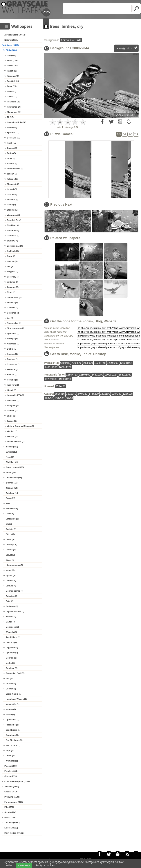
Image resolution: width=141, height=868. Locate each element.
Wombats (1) (12, 761)
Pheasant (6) (13, 184)
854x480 (61, 386)
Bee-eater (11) (14, 138)
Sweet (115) (11, 452)
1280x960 (113, 363)
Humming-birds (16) (17, 122)
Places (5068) (11, 766)
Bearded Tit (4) (14, 220)
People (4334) (11, 771)
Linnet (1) (12, 390)
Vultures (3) (12, 282)
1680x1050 (125, 375)
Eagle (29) (12, 86)
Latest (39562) (11, 828)
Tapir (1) (10, 750)
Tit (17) (10, 117)
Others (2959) (11, 776)
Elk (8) (9, 524)
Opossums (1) (12, 720)
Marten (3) (11, 622)
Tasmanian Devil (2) (15, 673)
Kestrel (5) (12, 189)
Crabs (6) (10, 539)
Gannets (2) (13, 308)
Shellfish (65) (12, 462)
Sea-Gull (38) (13, 81)
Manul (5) (10, 570)
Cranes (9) (12, 148)
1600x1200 (65, 367)
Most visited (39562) (14, 833)
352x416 (60, 394)
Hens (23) (12, 91)
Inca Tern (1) (13, 385)
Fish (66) (10, 457)
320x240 (71, 394)
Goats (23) (11, 472)
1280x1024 (126, 363)
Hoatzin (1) (12, 375)
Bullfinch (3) (13, 251)
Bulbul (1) (12, 349)
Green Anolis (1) (13, 694)
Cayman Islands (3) (15, 611)
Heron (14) (12, 127)
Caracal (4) (11, 581)
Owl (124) (11, 55)
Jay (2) (10, 318)
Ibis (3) (10, 266)
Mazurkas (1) (13, 400)
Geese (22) (12, 97)
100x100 (59, 398)
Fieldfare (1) (13, 369)
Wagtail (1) (12, 431)
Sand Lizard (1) (13, 730)
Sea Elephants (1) (14, 740)
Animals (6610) (12, 45)
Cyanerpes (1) (14, 364)
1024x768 (100, 363)
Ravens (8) (12, 163)
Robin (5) (11, 205)
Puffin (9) (11, 153)
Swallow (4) (12, 241)
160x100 (105, 394)
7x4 (136, 134)
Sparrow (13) (13, 133)
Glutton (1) (11, 684)
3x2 (125, 134)
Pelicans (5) (13, 200)
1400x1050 (51, 367)
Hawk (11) (12, 143)
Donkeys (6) (11, 545)
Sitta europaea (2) (15, 328)
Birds (78, 40)
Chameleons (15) (14, 478)
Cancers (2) (11, 642)
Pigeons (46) (13, 76)
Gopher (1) (11, 689)
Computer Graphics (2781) (17, 781)
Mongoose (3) (12, 627)
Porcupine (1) (12, 725)
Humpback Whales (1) (16, 699)
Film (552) (9, 807)
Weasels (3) (11, 632)
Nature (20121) (11, 40)
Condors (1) (13, 359)
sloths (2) (10, 663)
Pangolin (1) (13, 405)
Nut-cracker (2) (14, 323)
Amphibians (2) (13, 637)
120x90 (49, 398)
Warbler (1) (12, 436)
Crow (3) (11, 256)
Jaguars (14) (12, 488)
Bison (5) (10, 560)
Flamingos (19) (14, 112)
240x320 (82, 394)
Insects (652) (12, 447)
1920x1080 (51, 379)
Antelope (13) (12, 493)
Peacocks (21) (14, 102)
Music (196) (10, 817)
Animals (66, 40)
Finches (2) (12, 303)
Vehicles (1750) (12, 787)
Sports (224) (10, 812)
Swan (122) (12, 61)
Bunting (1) (12, 354)
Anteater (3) (11, 596)
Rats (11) (10, 503)
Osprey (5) (12, 194)
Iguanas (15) (12, 483)
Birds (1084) (11, 50)
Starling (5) (12, 210)
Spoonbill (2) (13, 333)
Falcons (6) (12, 179)
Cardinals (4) (13, 236)
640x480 (65, 363)
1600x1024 (111, 375)
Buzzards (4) (13, 230)
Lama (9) (10, 514)
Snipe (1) (11, 416)
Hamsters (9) (12, 508)
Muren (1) (10, 714)
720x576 (77, 363)
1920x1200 (65, 379)
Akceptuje (24, 865)
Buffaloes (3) (12, 606)
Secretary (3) (13, 277)
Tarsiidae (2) (12, 668)
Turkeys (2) (12, 339)
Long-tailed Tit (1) (15, 395)
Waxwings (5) (13, 215)
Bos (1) (9, 678)
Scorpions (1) (12, 735)
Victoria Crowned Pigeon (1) (20, 426)
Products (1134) (12, 797)
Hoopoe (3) (12, 261)
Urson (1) (10, 756)
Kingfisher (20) (14, 107)
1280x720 (72, 375)
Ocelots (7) (11, 529)
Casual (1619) (11, 792)
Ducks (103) (13, 66)
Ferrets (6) (11, 550)
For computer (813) (14, 802)
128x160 (116, 394)
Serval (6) (10, 555)
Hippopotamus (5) (14, 565)
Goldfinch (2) (13, 313)
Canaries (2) (13, 287)
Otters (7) (10, 534)
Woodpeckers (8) (15, 169)
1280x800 (85, 375)
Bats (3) (9, 601)
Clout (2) (11, 292)
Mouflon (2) (11, 658)
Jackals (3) (11, 617)
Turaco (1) (12, 421)
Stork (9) (11, 158)
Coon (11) (10, 498)
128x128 (128, 394)
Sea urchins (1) (13, 745)
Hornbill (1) (12, 380)
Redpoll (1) (12, 411)
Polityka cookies (45, 865)
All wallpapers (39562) (15, 35)
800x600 (88, 363)
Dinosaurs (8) (12, 519)
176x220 (94, 394)
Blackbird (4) (13, 225)
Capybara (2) (12, 648)
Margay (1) (11, 709)
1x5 (119, 134)
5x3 (130, 134)
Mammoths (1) (13, 704)
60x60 (69, 398)
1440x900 (97, 375)
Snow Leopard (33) (15, 467)
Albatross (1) (13, 344)
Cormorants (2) (14, 297)
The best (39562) (12, 823)
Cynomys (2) (12, 653)
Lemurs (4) (11, 586)
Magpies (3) (13, 272)
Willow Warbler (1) (16, 442)
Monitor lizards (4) (14, 591)
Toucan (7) (12, 174)
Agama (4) (11, 575)
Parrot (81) (12, 71)
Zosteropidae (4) (15, 246)
